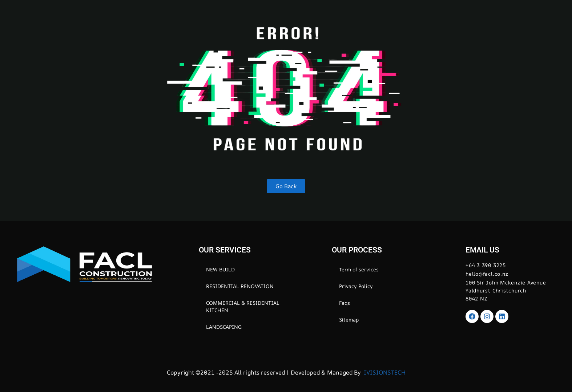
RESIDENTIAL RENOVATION (240, 286)
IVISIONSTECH (384, 372)
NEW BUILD (220, 269)
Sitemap (349, 320)
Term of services (359, 269)
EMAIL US (482, 250)
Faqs (345, 303)
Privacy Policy (356, 286)
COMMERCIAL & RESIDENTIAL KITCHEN (243, 306)
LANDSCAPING (224, 327)
